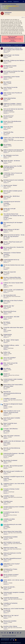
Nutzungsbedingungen (5, 639)
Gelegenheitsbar (8, 334)
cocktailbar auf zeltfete (9, 519)
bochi (4, 296)
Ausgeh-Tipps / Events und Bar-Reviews (14, 105)
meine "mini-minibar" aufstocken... (12, 436)
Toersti (5, 225)
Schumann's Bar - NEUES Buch (11, 196)
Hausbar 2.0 (7, 374)
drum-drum (5, 359)
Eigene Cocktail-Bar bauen (10, 423)
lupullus (5, 187)
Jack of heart (6, 67)
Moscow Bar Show (8, 127)
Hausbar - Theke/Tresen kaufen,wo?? (13, 242)
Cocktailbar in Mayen (9, 496)
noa (4, 268)
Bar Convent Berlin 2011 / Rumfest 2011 (14, 247)
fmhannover (6, 140)
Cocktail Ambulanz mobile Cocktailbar (13, 379)
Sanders (5, 549)
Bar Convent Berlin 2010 (10, 295)
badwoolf (5, 348)
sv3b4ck (5, 279)
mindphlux (5, 480)
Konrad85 (5, 628)
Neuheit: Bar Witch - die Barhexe (12, 161)
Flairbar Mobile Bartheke (10, 98)
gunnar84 (5, 617)
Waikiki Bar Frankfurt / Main (10, 548)
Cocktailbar (8, 51)
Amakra (5, 307)
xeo (4, 273)
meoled (5, 123)
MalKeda (5, 370)
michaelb (5, 94)
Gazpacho (5, 437)
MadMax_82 (6, 286)
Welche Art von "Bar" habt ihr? (11, 616)
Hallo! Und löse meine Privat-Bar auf (13, 93)
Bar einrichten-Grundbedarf (10, 460)
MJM (4, 133)
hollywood (5, 146)
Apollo (5, 205)
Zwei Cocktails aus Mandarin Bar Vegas (13, 71)
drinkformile (6, 112)
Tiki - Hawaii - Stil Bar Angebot (11, 340)
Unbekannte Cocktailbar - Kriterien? (12, 104)
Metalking (5, 151)
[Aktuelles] (21, 1)
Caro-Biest (5, 497)
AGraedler (5, 485)
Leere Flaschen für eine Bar (10, 87)
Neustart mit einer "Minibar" (10, 185)
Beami (5, 612)
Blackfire (5, 419)
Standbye (5, 354)
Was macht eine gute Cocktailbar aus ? (13, 471)
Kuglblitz (5, 105)
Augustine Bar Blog (8, 132)
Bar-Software (7, 322)
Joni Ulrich (5, 594)
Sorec (4, 571)
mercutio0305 (6, 73)
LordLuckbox (6, 538)
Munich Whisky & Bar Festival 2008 (12, 531)
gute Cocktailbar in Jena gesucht (12, 542)
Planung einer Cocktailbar (10, 621)
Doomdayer (6, 407)
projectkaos (5, 375)
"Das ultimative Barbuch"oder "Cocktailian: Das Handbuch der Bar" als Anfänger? (14, 216)
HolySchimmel (5, 10)
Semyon (5, 291)
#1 (24, 17)
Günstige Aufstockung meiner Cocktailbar (14, 507)
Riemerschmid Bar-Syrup (10, 311)
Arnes (4, 395)
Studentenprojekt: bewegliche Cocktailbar (14, 592)
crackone (5, 414)
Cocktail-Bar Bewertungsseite (11, 598)
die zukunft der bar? (8, 116)
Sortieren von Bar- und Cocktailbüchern (13, 290)
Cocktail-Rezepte (12, 73)
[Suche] (23, 1)
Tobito (5, 51)
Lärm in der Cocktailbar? (10, 358)
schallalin (5, 544)
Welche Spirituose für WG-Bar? (11, 230)
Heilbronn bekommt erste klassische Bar (14, 150)
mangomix (5, 249)
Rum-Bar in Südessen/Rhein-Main (12, 277)
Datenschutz (13, 639)
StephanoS (5, 78)
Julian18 (5, 330)
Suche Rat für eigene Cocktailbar (12, 418)
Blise (4, 432)
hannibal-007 (6, 364)
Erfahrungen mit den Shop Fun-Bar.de (13, 301)
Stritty (4, 169)
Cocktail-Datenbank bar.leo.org (11, 260)
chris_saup (5, 218)
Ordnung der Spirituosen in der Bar (12, 553)
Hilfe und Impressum (5, 640)
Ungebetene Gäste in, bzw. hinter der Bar (14, 484)
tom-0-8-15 (5, 622)
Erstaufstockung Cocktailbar (11, 537)
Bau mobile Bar (7, 82)
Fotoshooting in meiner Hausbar (12, 77)
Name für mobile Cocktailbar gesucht (13, 191)
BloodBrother (6, 231)
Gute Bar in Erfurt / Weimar (10, 626)
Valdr (4, 243)
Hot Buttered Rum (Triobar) (10, 569)
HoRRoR (5, 554)
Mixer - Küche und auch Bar (10, 363)
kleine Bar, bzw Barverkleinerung (12, 448)
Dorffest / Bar (7, 352)
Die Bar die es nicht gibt (9, 209)
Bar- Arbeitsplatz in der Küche (11, 155)
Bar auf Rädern (7, 145)
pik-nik (5, 604)
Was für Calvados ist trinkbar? (11, 575)
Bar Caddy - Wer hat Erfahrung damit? (13, 466)
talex (4, 238)
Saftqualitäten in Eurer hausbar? (12, 564)
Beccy (5, 192)
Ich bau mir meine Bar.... (10, 587)
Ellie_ (4, 176)
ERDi (4, 256)
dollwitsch (5, 313)
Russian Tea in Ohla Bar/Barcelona (12, 121)
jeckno (5, 323)
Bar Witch (5, 162)
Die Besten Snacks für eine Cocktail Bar (13, 180)
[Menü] (2, 2)
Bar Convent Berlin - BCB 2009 (11, 317)
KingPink (5, 83)
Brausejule (5, 520)
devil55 (5, 425)
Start (11, 640)
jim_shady (5, 400)
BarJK (5, 302)
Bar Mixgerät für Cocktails (10, 66)
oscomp (5, 261)
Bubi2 (4, 527)
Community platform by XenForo (11, 643)
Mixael (5, 100)
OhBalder (5, 462)
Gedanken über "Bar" (9, 306)
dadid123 (5, 157)
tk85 (4, 210)
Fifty (4, 341)
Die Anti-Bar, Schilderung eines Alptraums (14, 60)
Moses (5, 444)
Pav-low (5, 181)
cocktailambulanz (7, 381)
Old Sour (5, 56)
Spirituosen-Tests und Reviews (14, 375)
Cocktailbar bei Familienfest (10, 603)
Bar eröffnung (7, 368)
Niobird (5, 198)
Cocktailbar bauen (8, 501)
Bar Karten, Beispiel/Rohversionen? (12, 558)
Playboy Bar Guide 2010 (10, 272)
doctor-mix (5, 533)
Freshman (5, 89)
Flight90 (5, 336)
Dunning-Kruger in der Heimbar (11, 55)
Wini (4, 576)
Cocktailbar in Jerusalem (10, 399)
